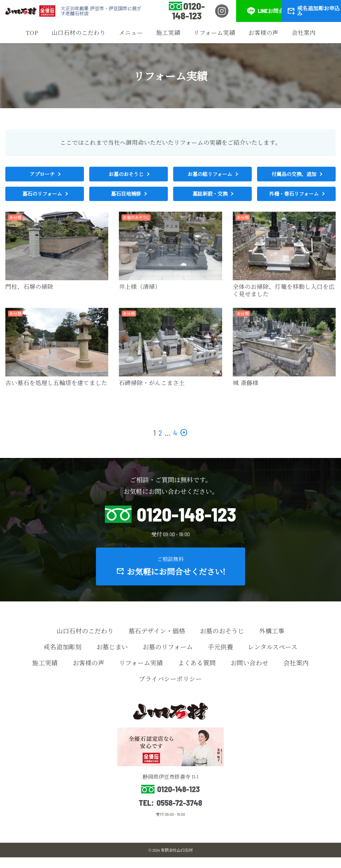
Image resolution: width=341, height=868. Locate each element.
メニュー (131, 32)
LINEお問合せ (268, 11)
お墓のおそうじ (126, 175)
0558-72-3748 (179, 813)
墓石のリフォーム (42, 198)
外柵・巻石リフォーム (294, 198)
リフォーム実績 (214, 32)
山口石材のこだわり (79, 32)
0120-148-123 (188, 11)
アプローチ (42, 175)
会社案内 (304, 32)
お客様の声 (263, 32)
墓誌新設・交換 (210, 198)
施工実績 (168, 32)
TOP (32, 32)
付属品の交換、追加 (294, 175)
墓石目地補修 (126, 198)
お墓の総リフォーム (210, 175)
